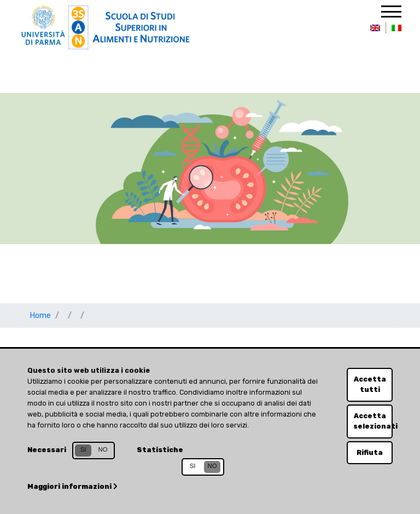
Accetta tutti (370, 384)
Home (40, 316)
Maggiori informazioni (72, 486)
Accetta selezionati (373, 421)
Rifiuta (370, 452)
